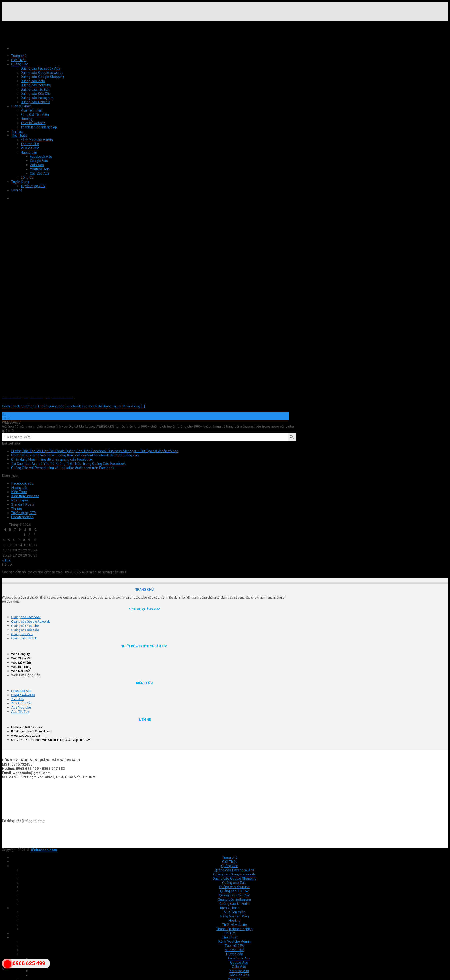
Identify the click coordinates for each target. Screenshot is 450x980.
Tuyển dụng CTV (24, 513)
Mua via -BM (30, 148)
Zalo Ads (37, 165)
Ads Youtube (21, 707)
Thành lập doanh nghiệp (39, 127)
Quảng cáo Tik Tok (35, 89)
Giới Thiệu (19, 60)
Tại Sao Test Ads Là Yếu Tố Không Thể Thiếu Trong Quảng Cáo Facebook (68, 464)
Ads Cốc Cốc (21, 703)
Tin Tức (17, 131)
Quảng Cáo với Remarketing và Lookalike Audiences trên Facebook (63, 468)
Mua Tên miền (31, 110)
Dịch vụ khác (21, 106)
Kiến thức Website (25, 496)
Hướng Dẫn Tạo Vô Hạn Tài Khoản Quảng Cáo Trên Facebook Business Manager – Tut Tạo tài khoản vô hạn (95, 451)
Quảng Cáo (20, 64)
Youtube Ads (40, 169)
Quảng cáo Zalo (33, 81)
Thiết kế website (33, 123)
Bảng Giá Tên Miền (35, 115)
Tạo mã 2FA (30, 144)
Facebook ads (22, 483)
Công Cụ (27, 178)
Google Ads (39, 161)
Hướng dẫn (29, 152)
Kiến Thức (19, 492)
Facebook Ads (41, 157)
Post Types (20, 500)
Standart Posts (23, 504)
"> (8, 967)
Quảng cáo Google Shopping (42, 77)
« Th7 (6, 560)
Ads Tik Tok (20, 712)
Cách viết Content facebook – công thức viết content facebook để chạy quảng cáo (75, 455)
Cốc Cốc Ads (40, 173)
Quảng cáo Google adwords (42, 73)
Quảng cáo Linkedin (35, 102)
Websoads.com (44, 850)
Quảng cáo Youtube (36, 85)
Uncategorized (22, 517)
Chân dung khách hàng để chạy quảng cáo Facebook (52, 459)
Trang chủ (19, 56)
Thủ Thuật (19, 136)
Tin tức (17, 509)
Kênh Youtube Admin (37, 140)
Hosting (26, 119)
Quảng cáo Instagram (37, 98)
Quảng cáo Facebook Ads (40, 68)
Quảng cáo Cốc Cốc (36, 94)
